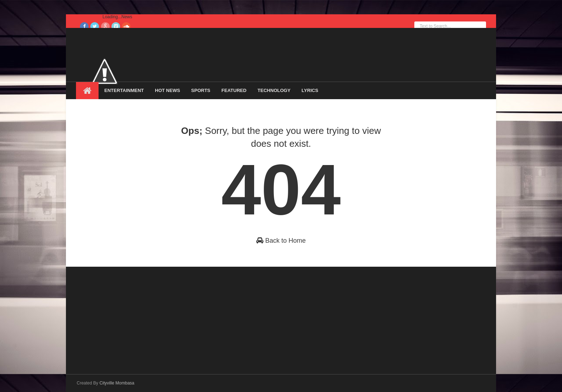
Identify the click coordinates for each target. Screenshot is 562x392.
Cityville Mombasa (117, 383)
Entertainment (124, 90)
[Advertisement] (130, 317)
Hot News (167, 90)
